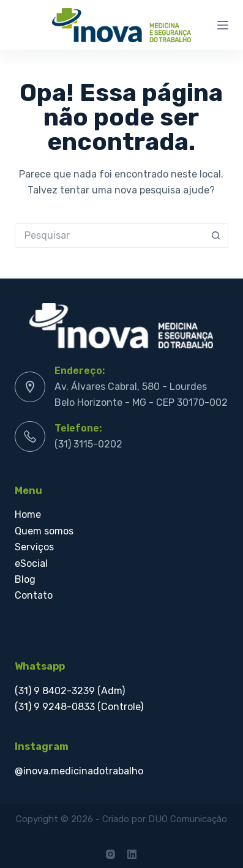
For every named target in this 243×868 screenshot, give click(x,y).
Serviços (36, 547)
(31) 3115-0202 (88, 444)
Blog (26, 579)
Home (28, 514)
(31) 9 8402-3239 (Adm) (70, 691)
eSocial (32, 563)
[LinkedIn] (132, 854)
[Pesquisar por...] (109, 236)
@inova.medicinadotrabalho (79, 771)
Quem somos (44, 531)
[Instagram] (110, 854)
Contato (34, 595)
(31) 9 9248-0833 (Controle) (79, 707)
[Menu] (223, 25)
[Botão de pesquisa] (216, 236)
